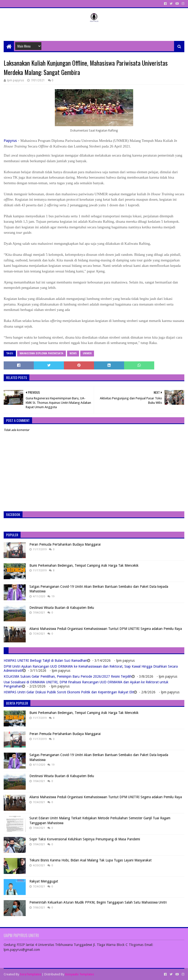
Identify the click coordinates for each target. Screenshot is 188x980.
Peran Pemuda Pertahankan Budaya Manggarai (65, 544)
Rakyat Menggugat (44, 881)
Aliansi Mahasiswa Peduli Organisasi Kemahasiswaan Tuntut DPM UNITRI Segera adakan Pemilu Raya (106, 629)
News (73, 353)
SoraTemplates (30, 974)
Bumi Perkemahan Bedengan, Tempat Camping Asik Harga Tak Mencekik (84, 565)
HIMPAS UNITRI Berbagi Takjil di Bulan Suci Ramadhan (45, 661)
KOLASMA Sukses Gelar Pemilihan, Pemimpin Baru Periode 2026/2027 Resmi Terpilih (68, 676)
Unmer (87, 353)
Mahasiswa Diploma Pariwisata (41, 353)
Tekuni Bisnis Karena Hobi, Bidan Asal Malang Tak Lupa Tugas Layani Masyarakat (90, 860)
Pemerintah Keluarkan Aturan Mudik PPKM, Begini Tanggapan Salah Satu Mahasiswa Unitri (98, 902)
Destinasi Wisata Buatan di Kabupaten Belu (62, 608)
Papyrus (10, 141)
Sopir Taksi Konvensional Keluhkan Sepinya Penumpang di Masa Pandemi (85, 839)
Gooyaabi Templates (79, 974)
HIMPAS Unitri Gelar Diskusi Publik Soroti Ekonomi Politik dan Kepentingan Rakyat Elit (69, 692)
